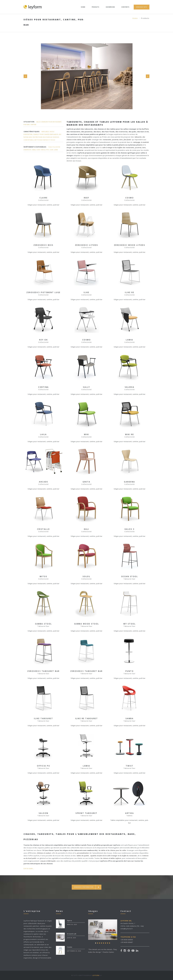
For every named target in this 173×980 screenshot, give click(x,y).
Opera (69, 921)
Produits (95, 7)
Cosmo (70, 947)
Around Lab (72, 934)
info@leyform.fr (127, 929)
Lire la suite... (29, 868)
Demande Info (142, 7)
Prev (25, 76)
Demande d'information (87, 887)
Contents (125, 7)
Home (83, 7)
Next (148, 76)
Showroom (110, 7)
